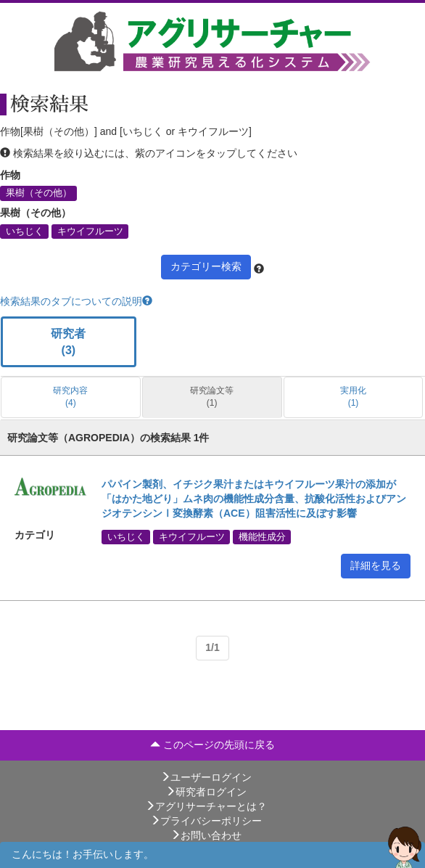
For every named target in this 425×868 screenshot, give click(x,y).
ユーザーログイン (206, 777)
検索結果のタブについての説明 (76, 301)
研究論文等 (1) (212, 397)
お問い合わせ (206, 835)
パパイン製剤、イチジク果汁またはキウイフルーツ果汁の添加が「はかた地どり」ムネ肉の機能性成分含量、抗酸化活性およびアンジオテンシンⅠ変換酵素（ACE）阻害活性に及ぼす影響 (254, 499)
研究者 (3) (68, 342)
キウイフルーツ (90, 231)
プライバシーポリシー (206, 821)
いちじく (25, 231)
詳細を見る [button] (376, 565)
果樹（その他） (39, 193)
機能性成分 (262, 537)
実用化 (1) (353, 397)
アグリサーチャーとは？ (206, 806)
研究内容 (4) (70, 397)
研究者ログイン (206, 792)
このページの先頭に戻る (212, 745)
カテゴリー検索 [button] (206, 266)
